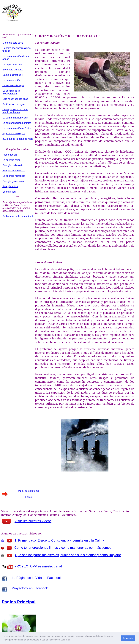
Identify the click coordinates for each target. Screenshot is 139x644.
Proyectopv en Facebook (30, 588)
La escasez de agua (13, 86)
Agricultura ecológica (14, 134)
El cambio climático (13, 70)
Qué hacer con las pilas (15, 99)
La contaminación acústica (17, 128)
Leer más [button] (65, 640)
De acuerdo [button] (128, 638)
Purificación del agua (14, 104)
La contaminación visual (15, 118)
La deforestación (11, 80)
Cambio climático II (13, 75)
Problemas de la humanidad (18, 216)
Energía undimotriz (13, 165)
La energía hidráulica (14, 176)
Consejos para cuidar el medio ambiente (15, 111)
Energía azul (9, 192)
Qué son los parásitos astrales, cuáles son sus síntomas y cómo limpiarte (68, 555)
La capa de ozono (12, 64)
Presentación (10, 155)
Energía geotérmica (13, 181)
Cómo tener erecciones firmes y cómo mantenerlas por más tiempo (63, 548)
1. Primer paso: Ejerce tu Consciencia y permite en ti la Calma (59, 540)
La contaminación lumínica (17, 123)
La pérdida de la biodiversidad (11, 92)
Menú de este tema (13, 43)
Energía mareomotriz (14, 171)
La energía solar (11, 160)
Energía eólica (10, 186)
